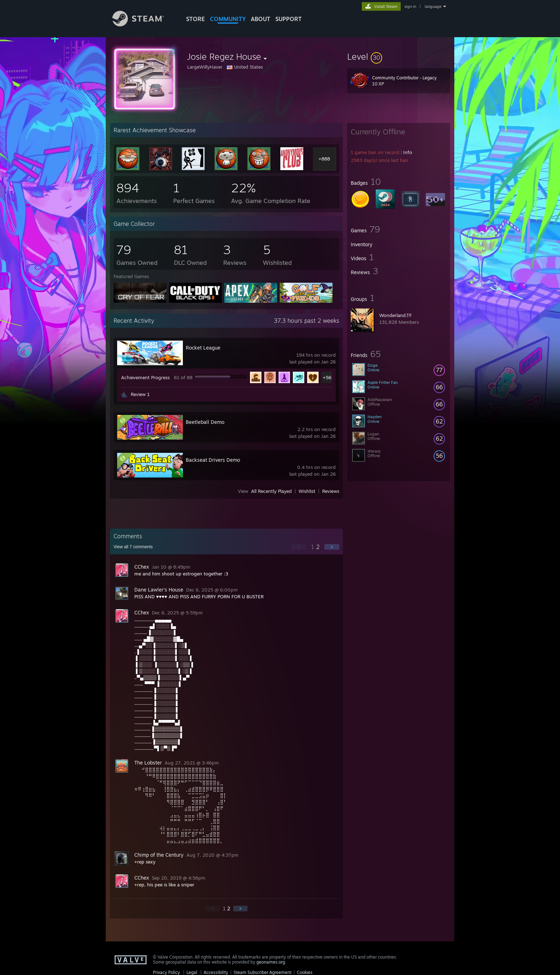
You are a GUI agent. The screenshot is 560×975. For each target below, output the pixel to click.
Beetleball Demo (205, 422)
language (433, 6)
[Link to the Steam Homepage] (144, 24)
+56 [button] (327, 377)
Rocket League (203, 348)
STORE (196, 19)
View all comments (133, 547)
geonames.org (271, 962)
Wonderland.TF (396, 315)
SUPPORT (289, 19)
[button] (399, 56)
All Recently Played (271, 491)
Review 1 (140, 394)
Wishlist (307, 491)
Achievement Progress (145, 377)
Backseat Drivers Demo (213, 460)
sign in (410, 6)
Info (408, 152)
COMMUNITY (228, 19)
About (261, 19)
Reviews (331, 491)
